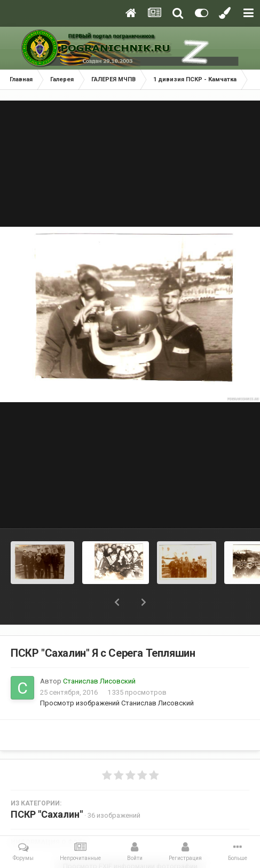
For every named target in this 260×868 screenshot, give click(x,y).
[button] (117, 602)
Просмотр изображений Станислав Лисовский (117, 703)
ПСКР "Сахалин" (47, 814)
